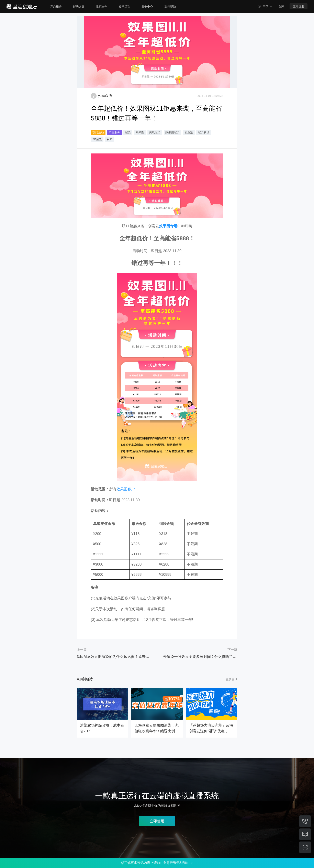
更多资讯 (232, 679)
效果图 (140, 132)
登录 (282, 6)
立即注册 (299, 6)
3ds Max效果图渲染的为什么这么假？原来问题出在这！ (114, 657)
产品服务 (114, 132)
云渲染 (189, 132)
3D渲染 (97, 139)
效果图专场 (168, 226)
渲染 (128, 132)
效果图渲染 (172, 132)
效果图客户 (126, 489)
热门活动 (98, 132)
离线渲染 (155, 132)
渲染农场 (204, 132)
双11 (110, 139)
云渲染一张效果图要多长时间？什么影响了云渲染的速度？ (200, 657)
